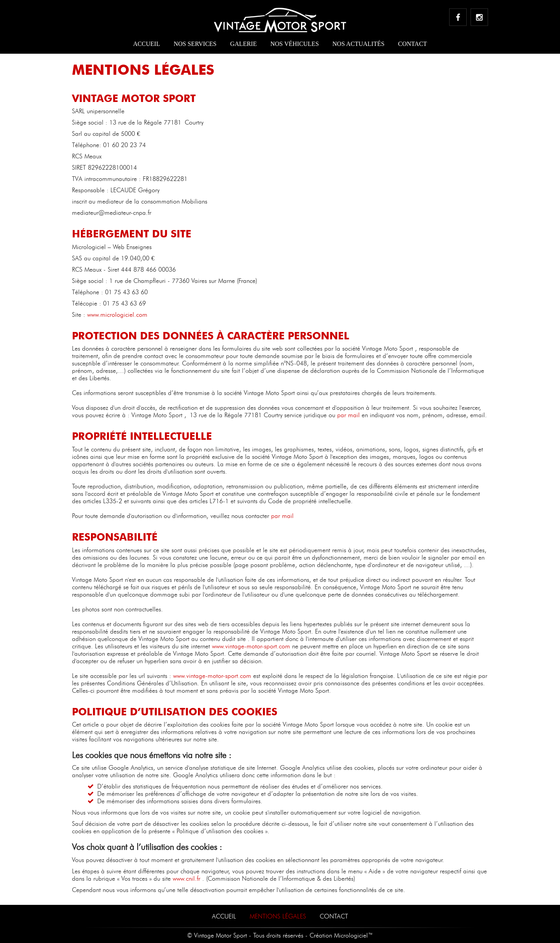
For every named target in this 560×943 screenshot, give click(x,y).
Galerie (243, 44)
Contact (413, 44)
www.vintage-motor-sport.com (251, 646)
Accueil (146, 44)
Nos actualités (359, 44)
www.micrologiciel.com (117, 315)
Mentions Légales (278, 916)
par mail (348, 415)
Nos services (195, 44)
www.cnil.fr (186, 879)
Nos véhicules (295, 44)
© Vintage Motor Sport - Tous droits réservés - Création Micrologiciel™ (280, 935)
